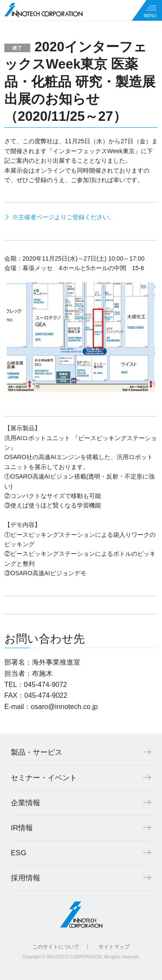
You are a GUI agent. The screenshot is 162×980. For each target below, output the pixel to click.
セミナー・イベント (44, 778)
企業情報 (25, 803)
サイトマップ (114, 947)
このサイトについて (56, 947)
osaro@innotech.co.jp (64, 707)
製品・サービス (37, 752)
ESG (19, 853)
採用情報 (25, 878)
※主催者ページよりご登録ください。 (64, 217)
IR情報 (22, 828)
